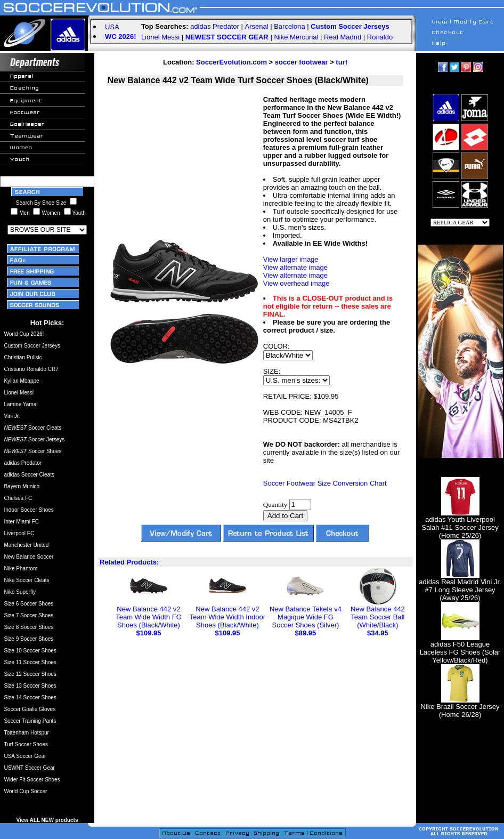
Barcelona (290, 26)
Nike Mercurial (296, 37)
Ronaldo (380, 37)
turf (342, 62)
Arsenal (257, 26)
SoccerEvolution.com (231, 62)
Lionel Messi (160, 37)
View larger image (291, 259)
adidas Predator (215, 26)
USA (112, 27)
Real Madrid (343, 37)
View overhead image (296, 283)
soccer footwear (302, 62)
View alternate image (295, 267)
